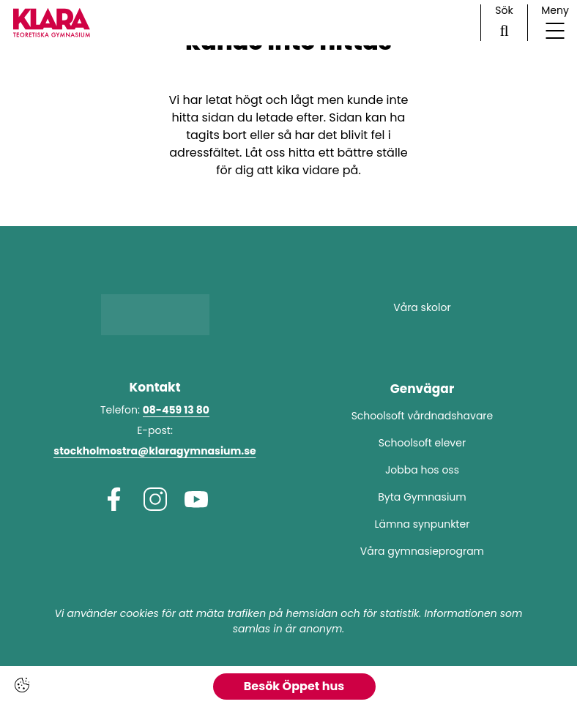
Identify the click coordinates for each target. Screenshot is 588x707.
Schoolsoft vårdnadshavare (423, 416)
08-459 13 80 (176, 410)
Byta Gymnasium (422, 497)
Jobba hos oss (422, 470)
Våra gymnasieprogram (422, 551)
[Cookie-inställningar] (22, 685)
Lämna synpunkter (423, 524)
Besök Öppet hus (294, 686)
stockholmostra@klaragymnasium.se (155, 451)
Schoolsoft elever (422, 443)
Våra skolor (422, 307)
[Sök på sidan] (504, 23)
